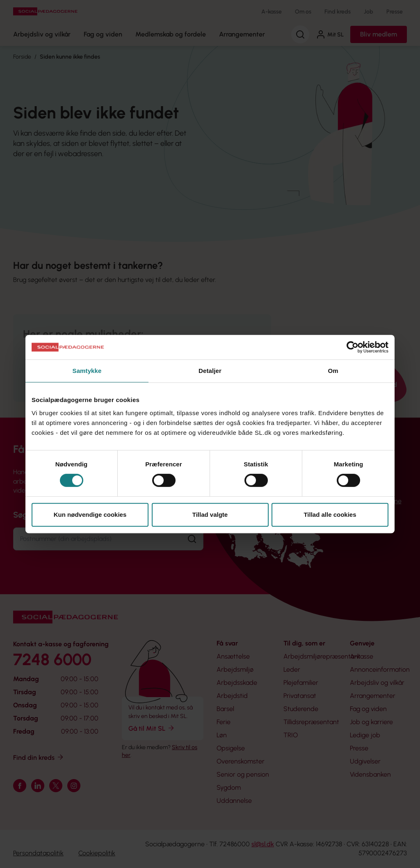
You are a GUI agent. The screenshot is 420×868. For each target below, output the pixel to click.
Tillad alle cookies (330, 515)
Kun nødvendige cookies (90, 515)
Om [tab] (333, 371)
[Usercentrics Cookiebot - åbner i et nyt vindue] (353, 347)
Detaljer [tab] (210, 371)
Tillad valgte (210, 515)
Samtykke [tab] (87, 371)
